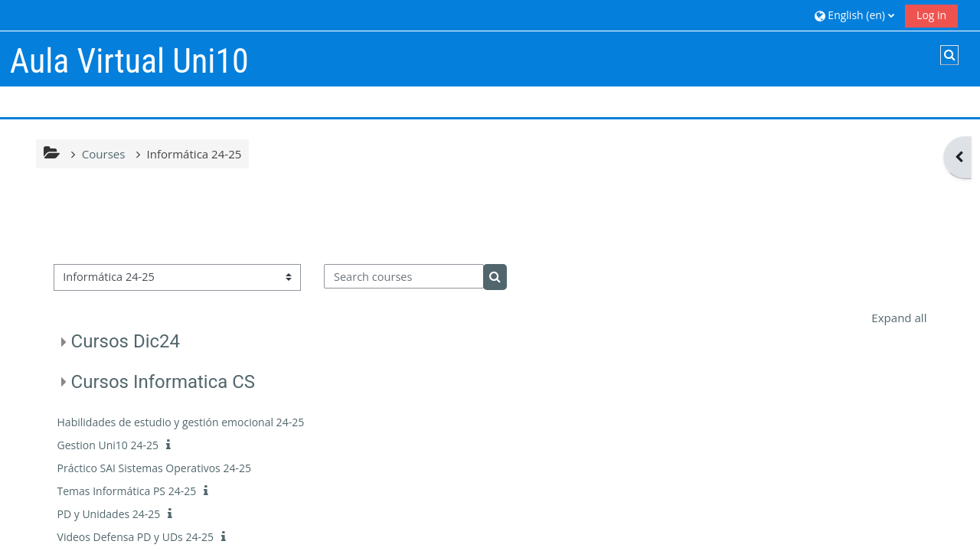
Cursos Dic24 (126, 341)
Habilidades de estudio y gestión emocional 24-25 (181, 422)
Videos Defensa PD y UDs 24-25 (136, 537)
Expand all (899, 318)
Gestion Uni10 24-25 (108, 445)
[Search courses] (403, 276)
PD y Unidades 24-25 (109, 514)
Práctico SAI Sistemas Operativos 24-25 (154, 468)
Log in (931, 15)
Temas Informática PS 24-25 (127, 491)
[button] (854, 15)
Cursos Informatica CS (163, 382)
